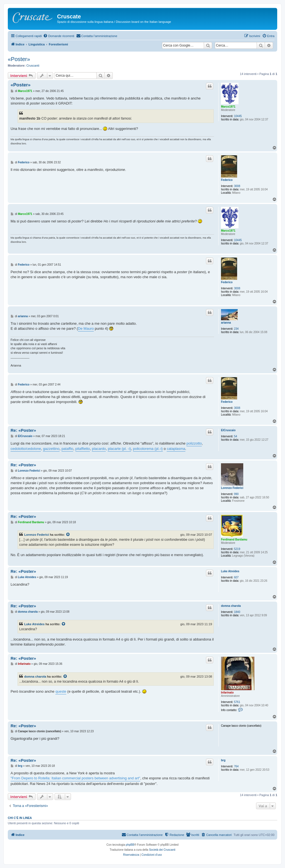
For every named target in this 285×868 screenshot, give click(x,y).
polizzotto (194, 443)
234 (236, 329)
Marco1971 (228, 107)
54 (236, 436)
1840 (237, 612)
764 (236, 766)
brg (223, 760)
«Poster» (19, 59)
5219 (237, 549)
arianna (226, 323)
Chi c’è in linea (20, 818)
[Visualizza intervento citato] (68, 535)
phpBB (130, 845)
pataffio (67, 449)
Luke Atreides (230, 571)
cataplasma (176, 449)
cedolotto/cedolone (26, 449)
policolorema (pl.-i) (148, 449)
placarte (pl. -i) (119, 449)
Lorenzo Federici (232, 488)
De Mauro (86, 328)
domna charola (231, 606)
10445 (238, 116)
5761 (237, 702)
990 (236, 494)
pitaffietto (83, 449)
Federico (227, 180)
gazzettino (51, 449)
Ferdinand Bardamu (234, 540)
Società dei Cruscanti (162, 850)
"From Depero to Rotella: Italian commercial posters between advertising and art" (75, 778)
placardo (99, 449)
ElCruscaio (228, 430)
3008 (237, 186)
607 (236, 577)
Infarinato (227, 693)
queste (61, 691)
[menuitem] (59, 36)
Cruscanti (33, 66)
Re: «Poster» (23, 430)
